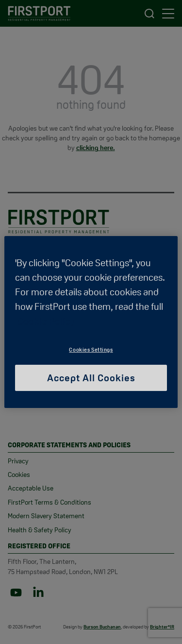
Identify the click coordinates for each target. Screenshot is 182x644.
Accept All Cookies (91, 378)
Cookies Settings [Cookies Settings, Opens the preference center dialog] (91, 350)
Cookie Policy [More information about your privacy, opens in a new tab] (46, 321)
